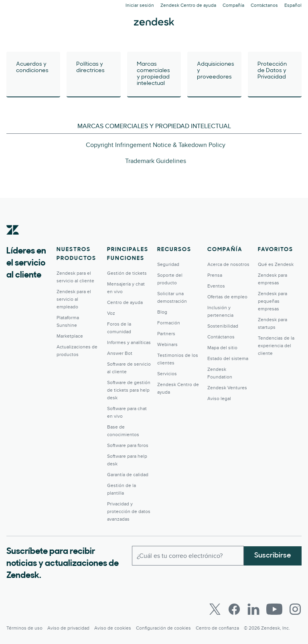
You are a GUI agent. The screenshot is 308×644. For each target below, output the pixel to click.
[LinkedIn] (253, 609)
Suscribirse (273, 555)
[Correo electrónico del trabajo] (188, 555)
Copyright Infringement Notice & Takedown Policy (156, 145)
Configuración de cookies (163, 628)
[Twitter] (215, 609)
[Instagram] (295, 609)
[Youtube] (274, 609)
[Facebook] (234, 609)
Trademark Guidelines (156, 161)
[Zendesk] (13, 242)
